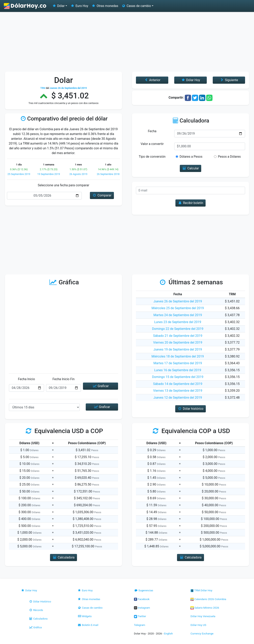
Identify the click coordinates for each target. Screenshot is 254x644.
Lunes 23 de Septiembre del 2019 (178, 322)
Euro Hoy (79, 6)
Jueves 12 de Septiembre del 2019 (178, 398)
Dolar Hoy (29, 590)
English (168, 633)
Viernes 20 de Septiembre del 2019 (178, 342)
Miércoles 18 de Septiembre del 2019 (178, 356)
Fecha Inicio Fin (63, 379)
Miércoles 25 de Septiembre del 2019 (178, 308)
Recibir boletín (190, 203)
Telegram (140, 625)
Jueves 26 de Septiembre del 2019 (178, 301)
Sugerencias (144, 590)
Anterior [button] (152, 80)
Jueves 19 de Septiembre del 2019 (178, 349)
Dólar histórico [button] (190, 409)
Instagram (142, 608)
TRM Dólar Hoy (201, 590)
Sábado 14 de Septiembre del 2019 (178, 384)
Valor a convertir (152, 144)
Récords (36, 610)
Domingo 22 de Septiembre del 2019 (178, 329)
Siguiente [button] (229, 80)
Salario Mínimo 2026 (205, 608)
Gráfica (35, 627)
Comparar (102, 195)
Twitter (140, 616)
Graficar (100, 386)
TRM (43, 88)
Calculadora (38, 619)
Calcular (191, 168)
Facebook (142, 599)
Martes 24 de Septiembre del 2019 (178, 315)
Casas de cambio (90, 608)
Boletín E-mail (88, 625)
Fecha (152, 131)
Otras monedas (105, 6)
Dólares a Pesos (191, 157)
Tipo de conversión (152, 157)
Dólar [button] (58, 6)
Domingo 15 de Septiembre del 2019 (178, 377)
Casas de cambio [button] (136, 6)
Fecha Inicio (27, 379)
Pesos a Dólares (229, 157)
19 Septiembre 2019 (49, 174)
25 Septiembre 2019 (19, 174)
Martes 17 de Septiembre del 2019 (178, 363)
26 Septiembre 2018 (108, 174)
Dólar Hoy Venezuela (203, 616)
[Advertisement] (127, 42)
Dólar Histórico (40, 601)
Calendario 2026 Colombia (208, 599)
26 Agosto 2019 (78, 174)
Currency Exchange (202, 633)
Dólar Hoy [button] (190, 80)
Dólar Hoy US (198, 625)
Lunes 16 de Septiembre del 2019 (178, 370)
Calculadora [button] (63, 557)
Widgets (85, 616)
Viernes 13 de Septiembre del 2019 (178, 391)
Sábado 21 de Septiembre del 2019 (178, 336)
